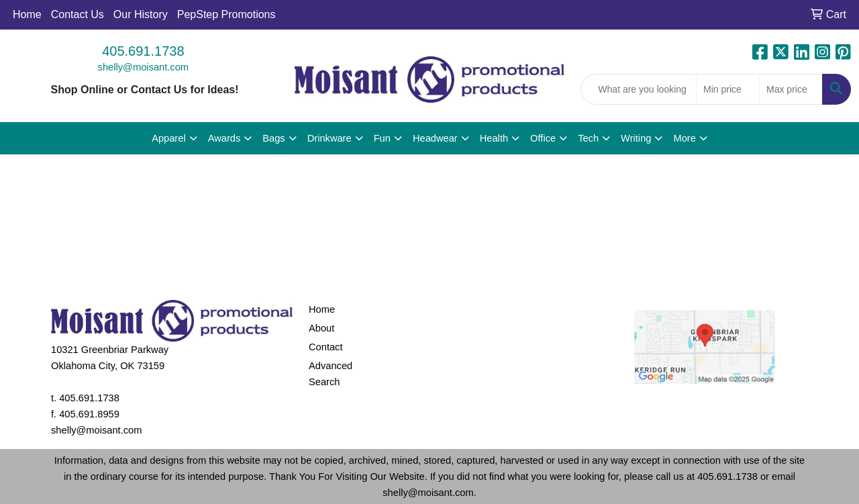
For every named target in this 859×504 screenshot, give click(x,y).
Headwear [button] (435, 138)
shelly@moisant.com (143, 67)
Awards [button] (224, 138)
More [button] (684, 138)
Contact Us (78, 14)
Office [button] (543, 138)
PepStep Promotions (226, 14)
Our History (141, 14)
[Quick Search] (639, 89)
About (321, 328)
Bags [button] (273, 138)
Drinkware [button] (330, 138)
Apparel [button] (169, 138)
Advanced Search (331, 374)
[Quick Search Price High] (791, 89)
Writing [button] (636, 138)
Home (27, 14)
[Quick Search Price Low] (728, 89)
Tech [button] (588, 138)
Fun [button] (382, 138)
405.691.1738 (143, 51)
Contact (326, 347)
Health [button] (494, 138)
